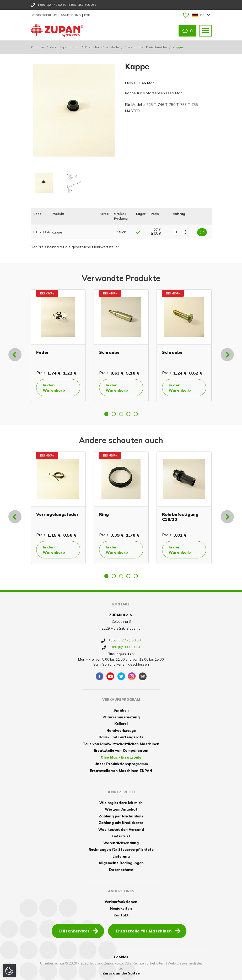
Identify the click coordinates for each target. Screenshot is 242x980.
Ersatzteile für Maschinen (148, 931)
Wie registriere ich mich (121, 803)
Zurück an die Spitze (121, 971)
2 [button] (114, 414)
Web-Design (178, 963)
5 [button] (136, 414)
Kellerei (121, 724)
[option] (58, 346)
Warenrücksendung (121, 843)
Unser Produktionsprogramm (121, 764)
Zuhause (37, 47)
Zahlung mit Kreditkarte (121, 823)
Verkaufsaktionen (121, 902)
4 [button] (128, 414)
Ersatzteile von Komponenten (121, 750)
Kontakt (121, 915)
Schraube (109, 352)
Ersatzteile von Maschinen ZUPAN (121, 771)
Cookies (121, 957)
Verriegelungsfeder (57, 514)
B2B (87, 15)
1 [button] (106, 414)
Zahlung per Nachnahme (121, 816)
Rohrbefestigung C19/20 (180, 517)
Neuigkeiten (121, 908)
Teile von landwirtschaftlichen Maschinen (121, 744)
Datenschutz (121, 870)
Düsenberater (79, 931)
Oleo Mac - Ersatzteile (102, 47)
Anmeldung (71, 15)
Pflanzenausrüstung (121, 717)
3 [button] (121, 414)
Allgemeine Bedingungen (121, 863)
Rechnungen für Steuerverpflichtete (121, 849)
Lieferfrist (121, 836)
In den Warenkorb (54, 388)
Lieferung (121, 856)
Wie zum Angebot (121, 809)
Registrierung (45, 15)
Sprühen (121, 710)
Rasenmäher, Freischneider (146, 47)
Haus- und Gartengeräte (121, 737)
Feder (42, 352)
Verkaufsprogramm (65, 47)
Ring (104, 514)
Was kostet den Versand (121, 829)
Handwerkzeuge (121, 730)
